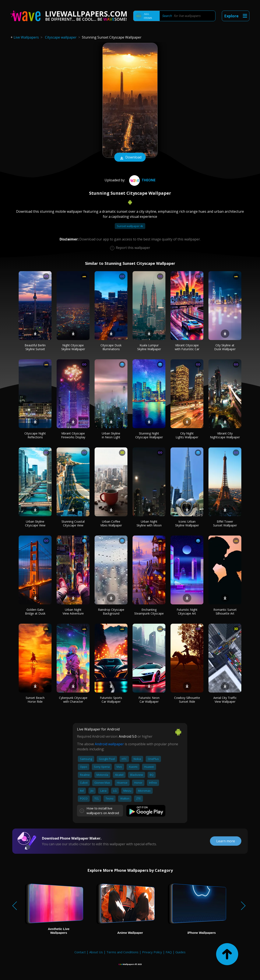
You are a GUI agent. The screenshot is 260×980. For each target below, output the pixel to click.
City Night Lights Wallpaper (187, 435)
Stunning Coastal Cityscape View (73, 523)
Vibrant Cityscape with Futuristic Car (187, 347)
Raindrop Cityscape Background (111, 611)
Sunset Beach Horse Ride (35, 700)
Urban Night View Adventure (73, 611)
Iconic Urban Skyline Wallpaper (187, 523)
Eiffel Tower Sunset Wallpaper (225, 523)
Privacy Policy (152, 952)
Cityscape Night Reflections (35, 435)
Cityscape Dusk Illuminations (111, 347)
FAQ (169, 952)
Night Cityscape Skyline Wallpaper (73, 347)
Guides (180, 952)
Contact (80, 952)
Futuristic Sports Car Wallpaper (111, 700)
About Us (96, 952)
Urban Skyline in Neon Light (111, 435)
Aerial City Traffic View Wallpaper (225, 700)
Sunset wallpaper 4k (130, 226)
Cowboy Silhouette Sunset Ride (187, 700)
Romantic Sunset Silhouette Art (225, 611)
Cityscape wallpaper (61, 37)
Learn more (226, 841)
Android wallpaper (109, 744)
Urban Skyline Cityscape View (35, 523)
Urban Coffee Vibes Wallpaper (111, 523)
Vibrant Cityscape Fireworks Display (73, 435)
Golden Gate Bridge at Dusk (35, 611)
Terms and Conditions (122, 952)
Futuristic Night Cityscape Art (187, 611)
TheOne (142, 180)
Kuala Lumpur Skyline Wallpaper (149, 347)
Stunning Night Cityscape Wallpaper (149, 435)
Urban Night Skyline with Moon (149, 523)
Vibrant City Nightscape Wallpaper (225, 435)
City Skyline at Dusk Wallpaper (225, 347)
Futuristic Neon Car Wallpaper (149, 700)
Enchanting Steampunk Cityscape (149, 611)
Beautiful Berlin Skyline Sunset (35, 347)
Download (130, 158)
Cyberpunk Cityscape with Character (73, 700)
